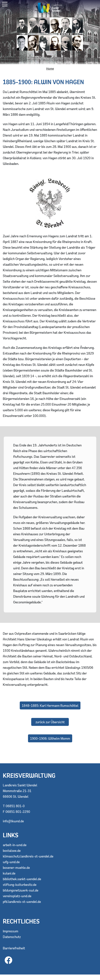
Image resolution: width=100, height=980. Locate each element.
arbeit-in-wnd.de (15, 845)
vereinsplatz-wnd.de (17, 896)
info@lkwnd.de (13, 821)
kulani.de (9, 873)
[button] (5, 4)
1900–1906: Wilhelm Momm (50, 738)
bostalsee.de (12, 850)
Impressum (11, 931)
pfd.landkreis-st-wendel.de (22, 902)
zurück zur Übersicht (50, 722)
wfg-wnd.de (11, 862)
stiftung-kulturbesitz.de (20, 885)
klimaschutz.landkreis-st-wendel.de (28, 856)
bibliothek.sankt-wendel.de (22, 879)
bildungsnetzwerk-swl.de (21, 890)
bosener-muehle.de (16, 867)
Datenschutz (12, 937)
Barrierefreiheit (14, 948)
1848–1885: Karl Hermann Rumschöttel (50, 705)
